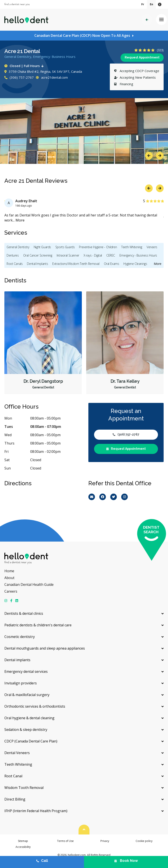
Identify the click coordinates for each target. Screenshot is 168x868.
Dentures (13, 255)
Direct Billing (15, 799)
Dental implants (17, 660)
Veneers (152, 247)
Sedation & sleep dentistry (26, 730)
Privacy (105, 841)
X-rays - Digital (93, 255)
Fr (143, 4)
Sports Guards (65, 247)
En (151, 4)
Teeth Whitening (132, 247)
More (20, 220)
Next (160, 156)
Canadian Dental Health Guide (29, 585)
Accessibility (23, 847)
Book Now (126, 861)
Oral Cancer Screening (38, 255)
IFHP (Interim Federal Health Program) (36, 811)
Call (42, 861)
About (9, 578)
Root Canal (13, 776)
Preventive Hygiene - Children (98, 247)
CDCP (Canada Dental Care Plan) (31, 741)
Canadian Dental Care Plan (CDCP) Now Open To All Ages (82, 35)
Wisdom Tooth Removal (24, 788)
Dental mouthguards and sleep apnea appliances (45, 648)
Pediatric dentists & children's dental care (38, 625)
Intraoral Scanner (68, 255)
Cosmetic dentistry (20, 637)
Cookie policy (144, 841)
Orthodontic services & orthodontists (35, 706)
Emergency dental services (26, 671)
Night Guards (42, 247)
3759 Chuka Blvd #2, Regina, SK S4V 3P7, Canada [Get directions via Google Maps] (43, 71)
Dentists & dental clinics (24, 613)
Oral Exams (112, 264)
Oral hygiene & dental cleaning (29, 718)
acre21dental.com (52, 77)
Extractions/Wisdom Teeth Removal (76, 264)
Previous (149, 156)
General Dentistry (18, 247)
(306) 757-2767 (19, 77)
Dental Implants (37, 264)
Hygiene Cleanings (135, 264)
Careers (11, 591)
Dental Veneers (17, 753)
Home (9, 571)
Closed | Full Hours (25, 66)
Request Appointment (142, 57)
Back (147, 20)
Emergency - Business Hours (138, 255)
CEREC (111, 255)
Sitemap (23, 841)
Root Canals (15, 264)
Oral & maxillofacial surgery (27, 695)
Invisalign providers (21, 683)
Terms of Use (65, 841)
